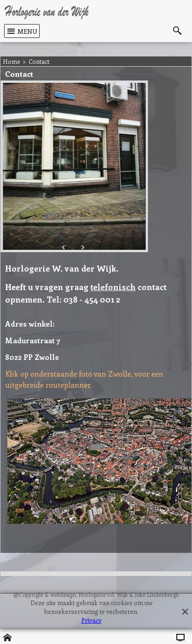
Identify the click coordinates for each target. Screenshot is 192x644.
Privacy (91, 620)
